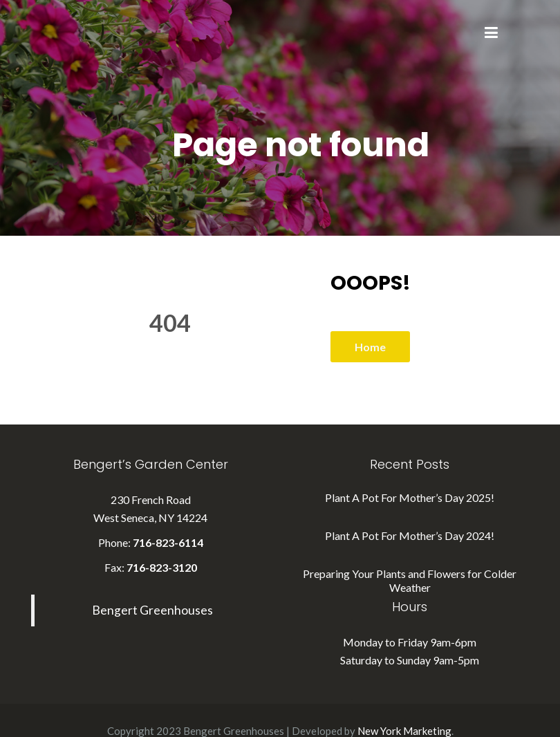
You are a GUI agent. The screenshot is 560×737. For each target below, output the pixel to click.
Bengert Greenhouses (152, 610)
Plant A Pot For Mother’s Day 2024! (410, 535)
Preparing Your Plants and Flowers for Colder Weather (410, 580)
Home (370, 347)
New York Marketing (404, 731)
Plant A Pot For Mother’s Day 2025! (410, 497)
